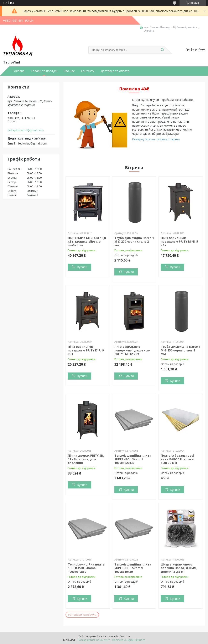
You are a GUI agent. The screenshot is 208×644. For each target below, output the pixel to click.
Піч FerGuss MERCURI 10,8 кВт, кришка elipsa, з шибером (87, 242)
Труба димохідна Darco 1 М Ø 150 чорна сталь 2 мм (181, 350)
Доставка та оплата (115, 71)
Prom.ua (125, 636)
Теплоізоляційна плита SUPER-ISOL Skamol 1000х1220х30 (133, 459)
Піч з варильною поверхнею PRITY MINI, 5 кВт (179, 242)
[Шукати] (162, 50)
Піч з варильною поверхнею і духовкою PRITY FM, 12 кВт (132, 350)
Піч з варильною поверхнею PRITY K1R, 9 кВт (86, 350)
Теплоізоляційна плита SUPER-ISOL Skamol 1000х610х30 (133, 568)
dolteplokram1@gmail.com (26, 130)
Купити (82, 267)
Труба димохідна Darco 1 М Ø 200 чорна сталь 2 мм (134, 242)
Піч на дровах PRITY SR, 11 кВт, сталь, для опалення (86, 459)
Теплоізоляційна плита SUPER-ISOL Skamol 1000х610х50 (86, 568)
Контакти (88, 71)
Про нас (69, 71)
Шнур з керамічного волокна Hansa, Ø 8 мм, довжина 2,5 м (179, 568)
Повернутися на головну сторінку (156, 139)
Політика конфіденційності (129, 640)
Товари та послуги (44, 71)
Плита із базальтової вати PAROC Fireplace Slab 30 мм (178, 459)
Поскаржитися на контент (94, 640)
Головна (19, 71)
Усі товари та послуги (82, 615)
